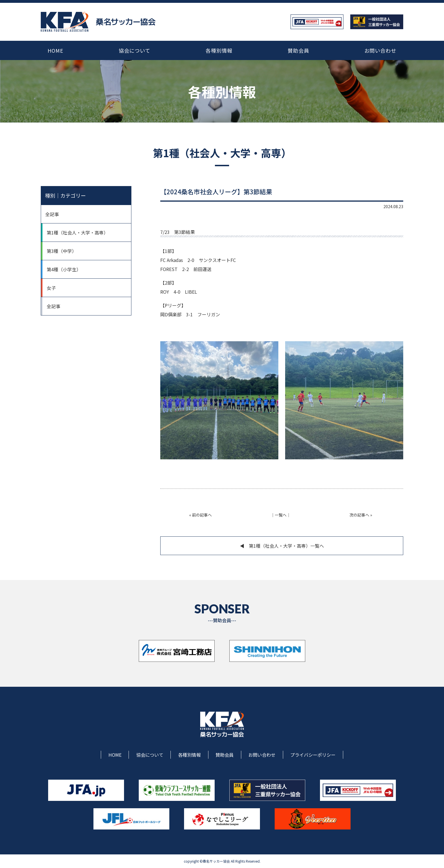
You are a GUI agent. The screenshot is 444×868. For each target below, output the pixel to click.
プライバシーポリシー (313, 755)
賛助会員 (298, 50)
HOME (55, 50)
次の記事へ (359, 515)
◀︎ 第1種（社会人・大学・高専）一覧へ (282, 546)
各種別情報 (219, 50)
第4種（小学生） (64, 269)
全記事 (52, 214)
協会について (135, 50)
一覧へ (281, 515)
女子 (51, 288)
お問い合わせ (380, 50)
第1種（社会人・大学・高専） (77, 233)
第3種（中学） (62, 251)
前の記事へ (202, 515)
